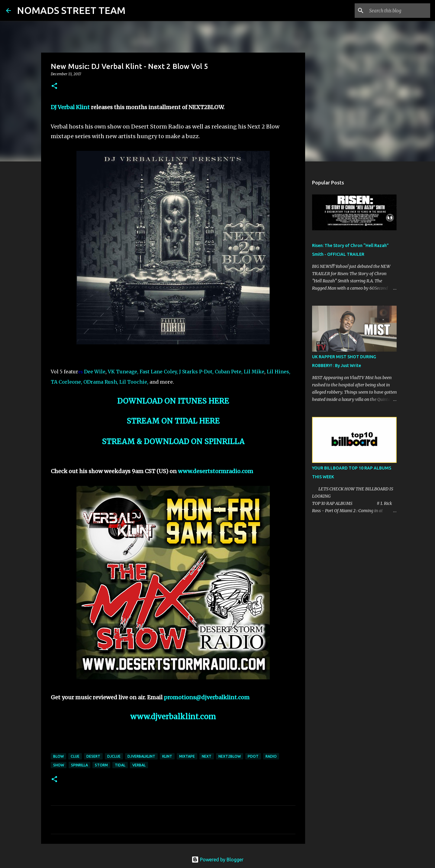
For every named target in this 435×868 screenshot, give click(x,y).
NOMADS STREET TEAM (71, 10)
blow (58, 756)
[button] (54, 86)
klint (167, 756)
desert (93, 756)
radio (271, 756)
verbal (139, 765)
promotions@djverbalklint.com (207, 697)
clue (75, 756)
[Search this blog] (398, 11)
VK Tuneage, (123, 372)
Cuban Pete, (229, 372)
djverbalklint (141, 756)
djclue (114, 756)
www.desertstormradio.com (216, 471)
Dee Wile (95, 372)
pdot (253, 756)
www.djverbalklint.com (173, 717)
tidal (120, 765)
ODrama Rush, (101, 382)
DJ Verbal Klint (70, 107)
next (207, 756)
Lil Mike (254, 372)
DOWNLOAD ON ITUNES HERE (173, 401)
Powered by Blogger (217, 860)
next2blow (230, 756)
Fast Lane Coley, (159, 372)
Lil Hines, (279, 372)
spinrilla (79, 765)
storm (101, 765)
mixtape (187, 756)
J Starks (188, 372)
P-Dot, (206, 372)
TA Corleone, (66, 382)
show (59, 765)
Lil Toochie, (134, 382)
